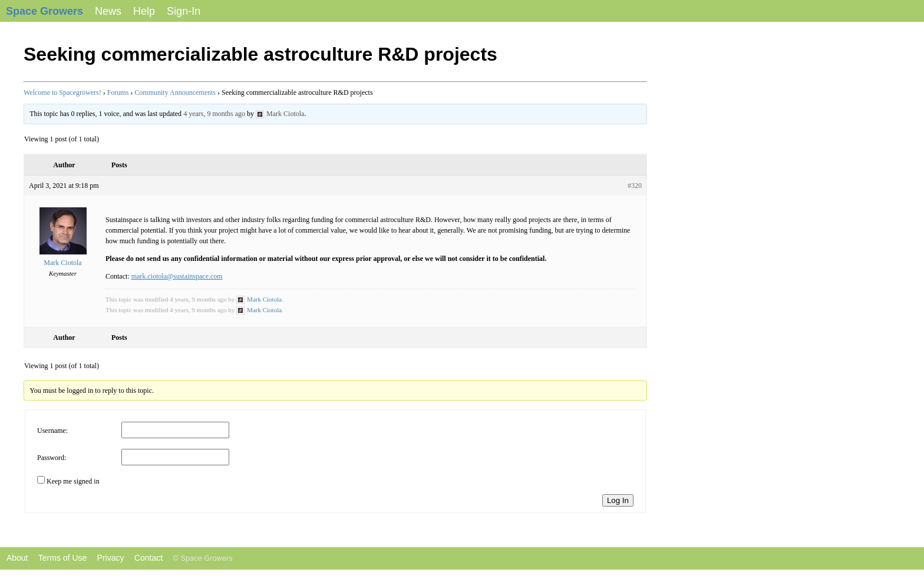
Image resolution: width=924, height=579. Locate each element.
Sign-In (184, 11)
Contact (148, 558)
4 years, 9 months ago (214, 114)
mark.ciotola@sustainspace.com (177, 276)
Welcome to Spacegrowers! (62, 92)
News (108, 11)
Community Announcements (175, 92)
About (14, 558)
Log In (618, 500)
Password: (52, 458)
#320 (635, 186)
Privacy (111, 558)
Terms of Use (62, 558)
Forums (118, 92)
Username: (52, 431)
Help (144, 11)
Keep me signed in (73, 481)
